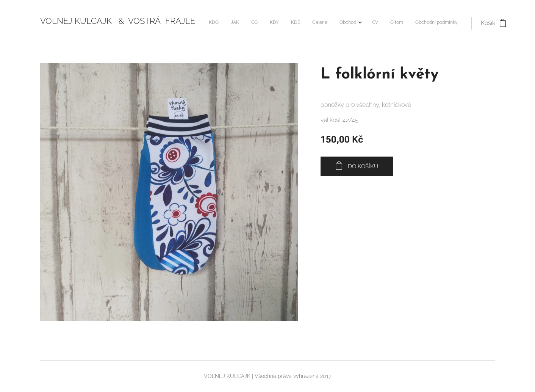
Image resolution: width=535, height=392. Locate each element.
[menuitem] (331, 23)
